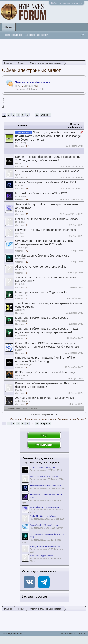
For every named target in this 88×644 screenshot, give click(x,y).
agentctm (20, 233)
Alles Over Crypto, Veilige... (42, 556)
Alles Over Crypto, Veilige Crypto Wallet (41, 267)
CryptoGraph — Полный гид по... (45, 525)
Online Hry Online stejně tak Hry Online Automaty (47, 219)
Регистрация (44, 445)
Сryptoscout (21, 295)
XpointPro (20, 310)
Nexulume (20, 259)
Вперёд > (45, 115)
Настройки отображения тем (44, 415)
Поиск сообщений (13, 35)
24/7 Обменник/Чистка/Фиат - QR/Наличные (45, 398)
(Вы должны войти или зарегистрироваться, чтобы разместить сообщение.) (48, 419)
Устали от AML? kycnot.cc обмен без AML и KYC (47, 171)
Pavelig (19, 390)
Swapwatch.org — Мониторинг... (45, 507)
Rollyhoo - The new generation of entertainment (46, 230)
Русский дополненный (13, 634)
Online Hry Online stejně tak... (43, 516)
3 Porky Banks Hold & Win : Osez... (46, 546)
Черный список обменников (33, 82)
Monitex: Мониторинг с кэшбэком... (46, 486)
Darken (19, 163)
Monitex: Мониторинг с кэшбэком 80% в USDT (46, 182)
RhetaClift (20, 222)
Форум (9, 27)
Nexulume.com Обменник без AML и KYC (42, 256)
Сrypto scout (21, 335)
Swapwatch (21, 211)
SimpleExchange (23, 364)
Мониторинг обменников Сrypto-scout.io (42, 292)
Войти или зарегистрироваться (67, 3)
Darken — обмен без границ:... (44, 467)
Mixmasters (21, 196)
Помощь (82, 634)
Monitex (19, 185)
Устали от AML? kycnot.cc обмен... (46, 476)
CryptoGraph (21, 248)
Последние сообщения (37, 35)
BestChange (21, 143)
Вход (44, 435)
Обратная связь (68, 634)
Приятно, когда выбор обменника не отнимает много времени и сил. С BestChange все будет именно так (48, 136)
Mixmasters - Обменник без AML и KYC (41, 193)
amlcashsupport (23, 401)
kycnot (18, 174)
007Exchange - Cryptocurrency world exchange (46, 372)
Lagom (19, 350)
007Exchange (22, 375)
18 (37, 115)
